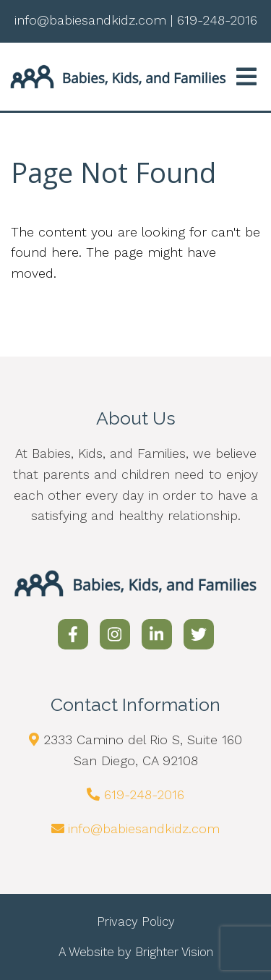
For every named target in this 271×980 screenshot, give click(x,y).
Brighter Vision (174, 952)
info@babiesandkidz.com (144, 828)
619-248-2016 (144, 794)
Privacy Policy (136, 921)
